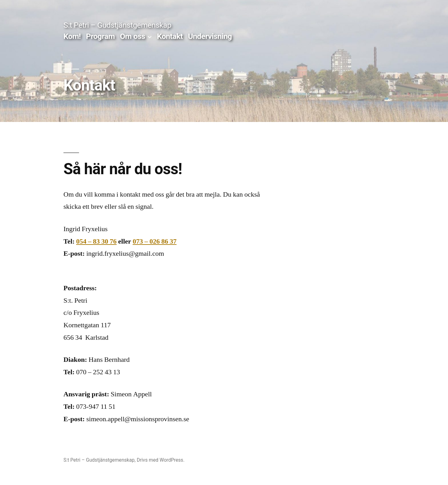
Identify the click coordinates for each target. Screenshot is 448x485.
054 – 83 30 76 (96, 241)
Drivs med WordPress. (161, 460)
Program (100, 36)
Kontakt (170, 36)
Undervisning (210, 36)
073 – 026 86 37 (154, 241)
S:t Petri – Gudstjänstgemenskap (117, 25)
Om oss (133, 36)
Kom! (72, 36)
